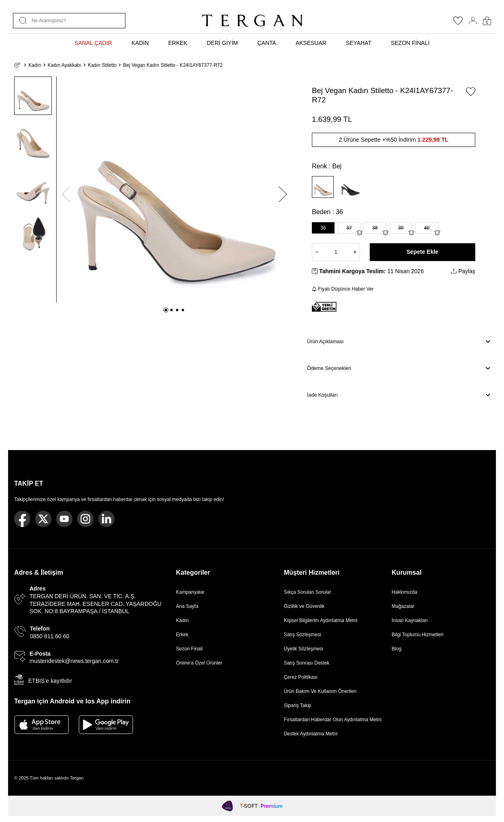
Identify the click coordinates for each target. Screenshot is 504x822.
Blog (396, 649)
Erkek (182, 635)
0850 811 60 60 (50, 636)
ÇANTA (267, 43)
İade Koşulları (398, 395)
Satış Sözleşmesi (303, 635)
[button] (166, 310)
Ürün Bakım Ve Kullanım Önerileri (320, 691)
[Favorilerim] (458, 23)
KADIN (140, 43)
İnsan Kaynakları (410, 620)
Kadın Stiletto (102, 65)
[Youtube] (64, 519)
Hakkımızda (404, 592)
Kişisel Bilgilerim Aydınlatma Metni (322, 620)
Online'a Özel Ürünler (199, 663)
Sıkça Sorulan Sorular (308, 592)
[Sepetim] (487, 21)
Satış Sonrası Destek (307, 663)
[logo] (252, 21)
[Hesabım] (473, 21)
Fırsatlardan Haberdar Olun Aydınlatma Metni (333, 720)
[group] (175, 190)
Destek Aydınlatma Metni (311, 734)
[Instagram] (85, 519)
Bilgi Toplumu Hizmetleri (417, 635)
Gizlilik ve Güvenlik (304, 606)
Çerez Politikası (301, 677)
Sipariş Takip (298, 705)
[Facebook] (22, 519)
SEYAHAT (359, 43)
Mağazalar (403, 606)
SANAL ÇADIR (93, 43)
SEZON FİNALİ (410, 43)
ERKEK (178, 43)
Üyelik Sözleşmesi (304, 649)
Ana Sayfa (187, 606)
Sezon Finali (189, 649)
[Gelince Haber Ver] (360, 233)
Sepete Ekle (422, 252)
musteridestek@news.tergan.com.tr (74, 661)
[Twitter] (43, 519)
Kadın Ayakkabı (65, 65)
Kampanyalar (190, 592)
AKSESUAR (311, 43)
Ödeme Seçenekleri (398, 368)
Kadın (35, 65)
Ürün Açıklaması (398, 342)
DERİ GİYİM (222, 43)
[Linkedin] (106, 519)
